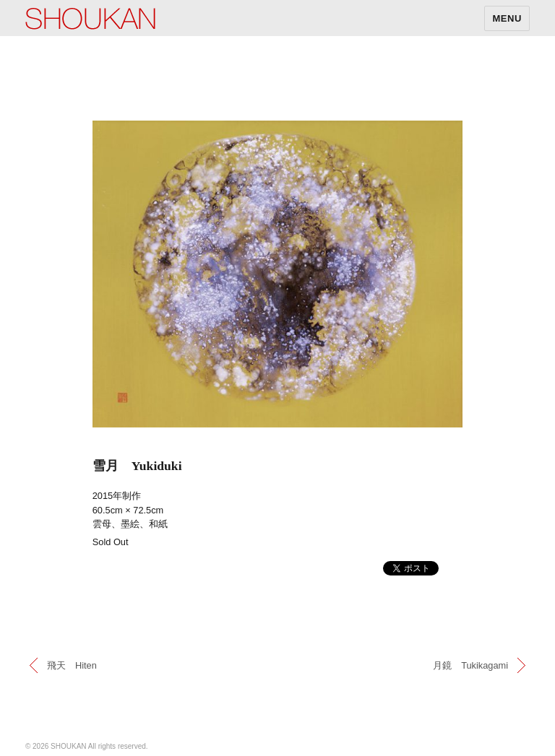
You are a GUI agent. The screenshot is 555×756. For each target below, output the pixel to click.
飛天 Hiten (72, 665)
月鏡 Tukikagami (470, 665)
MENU (507, 18)
